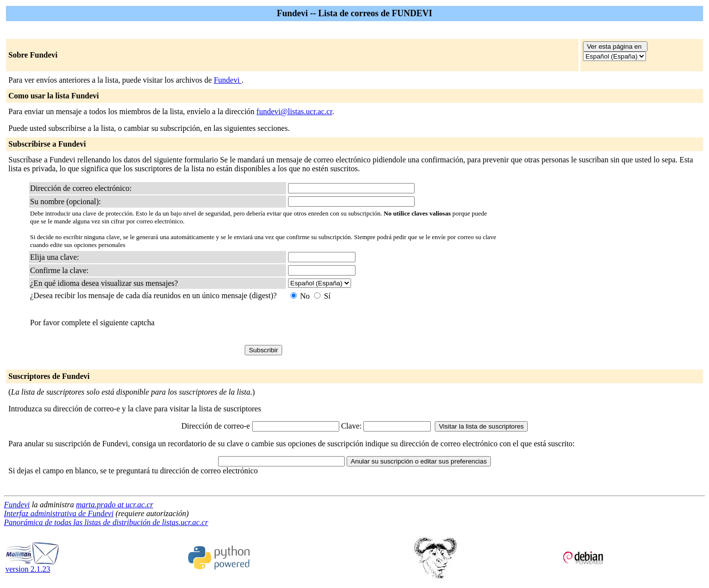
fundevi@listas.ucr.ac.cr (294, 111)
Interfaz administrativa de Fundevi (59, 513)
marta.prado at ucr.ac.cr (114, 505)
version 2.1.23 (32, 566)
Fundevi (227, 80)
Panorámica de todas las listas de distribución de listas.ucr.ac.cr (106, 522)
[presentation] (363, 323)
